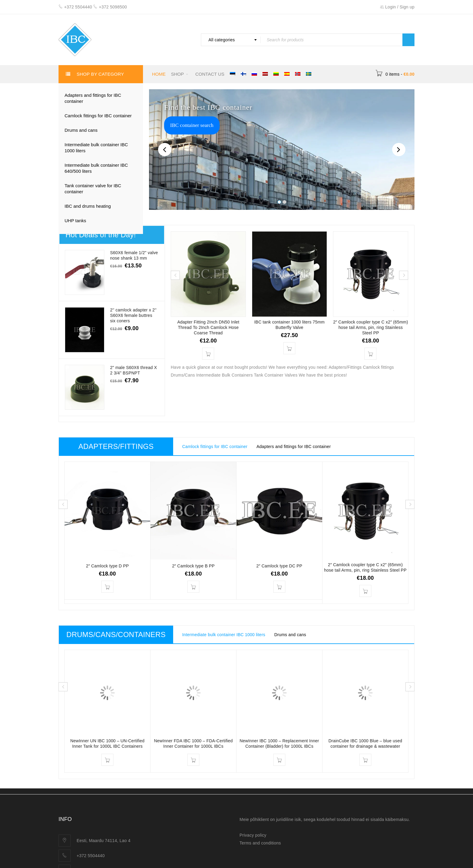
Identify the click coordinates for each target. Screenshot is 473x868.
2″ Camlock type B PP (193, 566)
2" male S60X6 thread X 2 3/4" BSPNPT (134, 370)
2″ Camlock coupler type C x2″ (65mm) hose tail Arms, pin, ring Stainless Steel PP (370, 327)
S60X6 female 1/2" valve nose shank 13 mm (134, 255)
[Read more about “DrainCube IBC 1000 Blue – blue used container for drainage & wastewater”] (365, 760)
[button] (208, 354)
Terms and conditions (260, 843)
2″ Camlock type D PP (107, 566)
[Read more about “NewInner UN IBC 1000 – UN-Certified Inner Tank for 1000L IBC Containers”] (107, 760)
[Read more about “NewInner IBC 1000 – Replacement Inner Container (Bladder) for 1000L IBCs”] (279, 760)
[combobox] (231, 40)
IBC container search (192, 125)
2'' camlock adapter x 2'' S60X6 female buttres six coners (133, 315)
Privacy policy (253, 835)
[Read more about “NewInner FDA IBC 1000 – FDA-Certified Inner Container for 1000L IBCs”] (193, 760)
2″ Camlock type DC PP (279, 566)
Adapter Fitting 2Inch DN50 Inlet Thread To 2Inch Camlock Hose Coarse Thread (208, 327)
